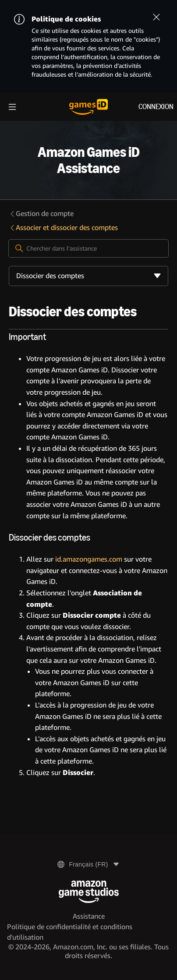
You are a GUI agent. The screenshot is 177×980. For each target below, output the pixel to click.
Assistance (89, 916)
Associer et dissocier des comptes (63, 228)
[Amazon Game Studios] (89, 892)
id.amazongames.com (89, 559)
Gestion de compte (41, 214)
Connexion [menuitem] (156, 107)
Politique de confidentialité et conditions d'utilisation (70, 932)
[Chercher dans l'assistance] (88, 248)
